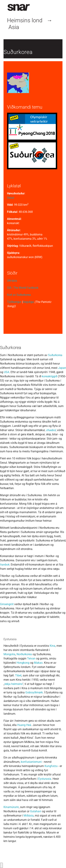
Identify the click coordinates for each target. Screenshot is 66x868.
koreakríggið (50, 376)
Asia (14, 27)
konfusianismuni (31, 762)
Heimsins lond (25, 20)
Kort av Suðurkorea (19, 295)
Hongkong (23, 663)
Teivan (31, 658)
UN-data (12, 281)
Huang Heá (24, 725)
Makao (38, 663)
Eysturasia (45, 779)
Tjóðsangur (14, 302)
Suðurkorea (55, 355)
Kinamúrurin (11, 807)
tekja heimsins (14, 684)
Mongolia (9, 654)
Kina (52, 646)
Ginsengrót (7, 604)
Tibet (18, 675)
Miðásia (29, 816)
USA (7, 372)
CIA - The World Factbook (23, 288)
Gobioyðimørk (34, 692)
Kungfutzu (51, 766)
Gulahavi (36, 811)
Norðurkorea (24, 654)
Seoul (11, 198)
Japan (62, 368)
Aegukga (28, 302)
